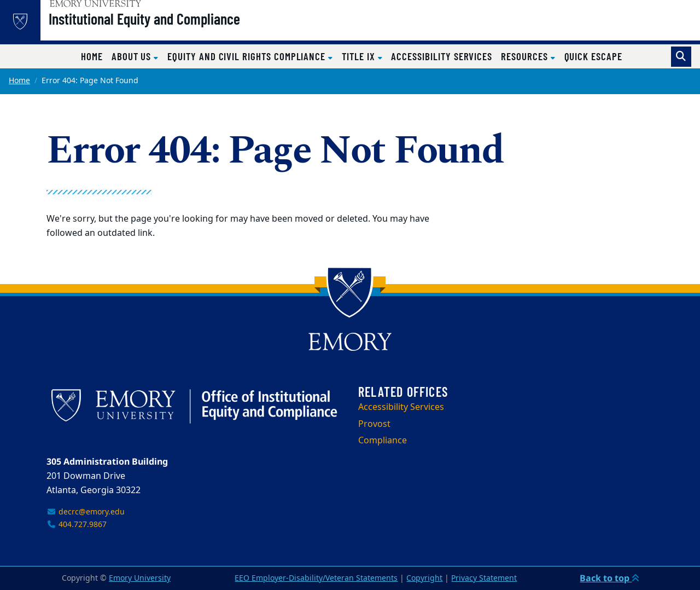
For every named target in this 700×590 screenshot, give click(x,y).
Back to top (609, 578)
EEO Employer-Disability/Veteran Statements (316, 578)
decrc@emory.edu (86, 512)
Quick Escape (593, 56)
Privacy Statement (484, 578)
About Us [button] (133, 56)
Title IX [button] (360, 56)
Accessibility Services (442, 56)
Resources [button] (526, 56)
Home (92, 56)
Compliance (383, 441)
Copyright (424, 578)
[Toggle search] (681, 57)
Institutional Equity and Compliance (172, 28)
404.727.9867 (77, 525)
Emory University (140, 578)
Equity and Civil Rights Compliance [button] (248, 56)
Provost (374, 424)
